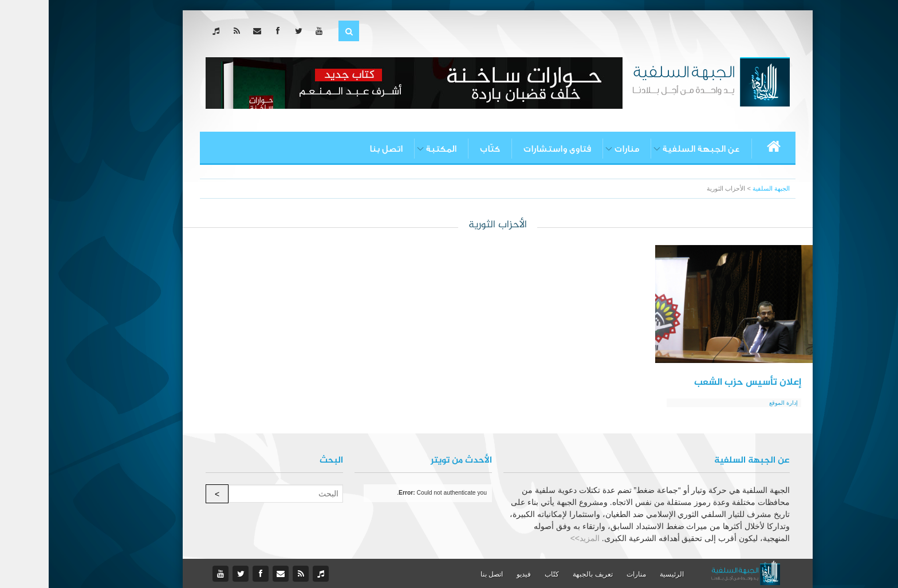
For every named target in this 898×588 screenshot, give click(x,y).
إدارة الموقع (735, 403)
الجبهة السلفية (722, 188)
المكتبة (393, 149)
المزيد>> (536, 538)
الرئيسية (623, 574)
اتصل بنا (337, 149)
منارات (578, 149)
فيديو (475, 574)
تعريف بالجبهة (544, 574)
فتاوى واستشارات (509, 149)
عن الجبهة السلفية (653, 149)
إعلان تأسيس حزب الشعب (699, 382)
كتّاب (441, 149)
